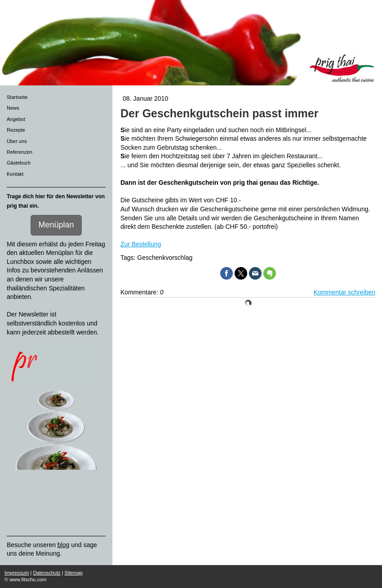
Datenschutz (47, 573)
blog (63, 545)
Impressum (17, 573)
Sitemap (74, 573)
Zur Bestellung (141, 244)
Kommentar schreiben (344, 292)
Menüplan (56, 225)
